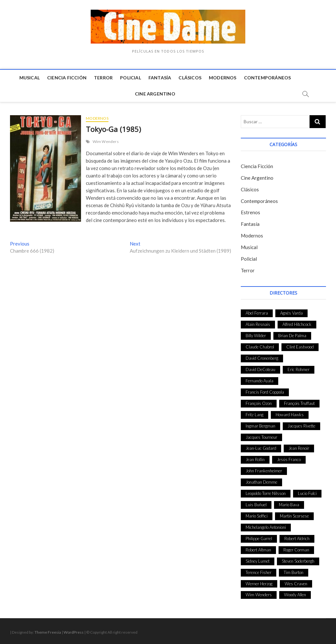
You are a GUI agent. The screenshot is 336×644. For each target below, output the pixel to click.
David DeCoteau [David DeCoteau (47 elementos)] (260, 369)
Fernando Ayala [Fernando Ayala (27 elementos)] (260, 381)
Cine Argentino (155, 94)
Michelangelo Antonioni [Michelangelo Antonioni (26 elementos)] (266, 527)
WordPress (74, 632)
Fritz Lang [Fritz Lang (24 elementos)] (255, 415)
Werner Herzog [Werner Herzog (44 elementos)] (259, 584)
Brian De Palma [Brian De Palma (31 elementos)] (292, 336)
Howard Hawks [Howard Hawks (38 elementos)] (290, 415)
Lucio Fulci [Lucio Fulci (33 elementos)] (307, 493)
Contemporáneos (268, 78)
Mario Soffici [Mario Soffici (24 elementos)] (257, 516)
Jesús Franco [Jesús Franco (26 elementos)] (289, 459)
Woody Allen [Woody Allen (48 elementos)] (295, 595)
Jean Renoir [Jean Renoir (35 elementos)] (299, 448)
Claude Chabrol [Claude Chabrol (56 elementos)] (260, 347)
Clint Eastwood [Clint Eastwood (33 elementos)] (300, 347)
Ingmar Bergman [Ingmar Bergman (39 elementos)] (260, 426)
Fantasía (160, 78)
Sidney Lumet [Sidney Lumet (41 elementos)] (258, 561)
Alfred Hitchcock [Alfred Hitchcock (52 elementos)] (297, 324)
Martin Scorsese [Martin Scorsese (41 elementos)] (294, 516)
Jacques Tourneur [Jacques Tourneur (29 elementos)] (261, 437)
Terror (103, 78)
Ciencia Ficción (67, 78)
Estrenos (250, 212)
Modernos (223, 78)
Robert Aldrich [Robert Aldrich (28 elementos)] (297, 538)
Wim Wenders (106, 141)
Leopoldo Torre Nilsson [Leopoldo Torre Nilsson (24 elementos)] (266, 493)
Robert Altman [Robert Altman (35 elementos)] (258, 550)
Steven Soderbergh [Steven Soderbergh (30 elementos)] (298, 561)
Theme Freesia (48, 632)
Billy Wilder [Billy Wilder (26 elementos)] (256, 336)
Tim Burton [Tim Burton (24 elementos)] (294, 572)
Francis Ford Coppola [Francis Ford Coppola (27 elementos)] (265, 392)
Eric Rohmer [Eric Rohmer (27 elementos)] (299, 369)
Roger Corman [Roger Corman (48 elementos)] (296, 550)
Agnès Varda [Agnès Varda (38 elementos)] (291, 313)
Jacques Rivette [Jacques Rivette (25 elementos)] (301, 426)
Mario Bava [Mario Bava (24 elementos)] (289, 505)
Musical (30, 78)
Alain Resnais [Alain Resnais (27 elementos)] (258, 324)
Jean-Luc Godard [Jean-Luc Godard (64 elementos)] (261, 448)
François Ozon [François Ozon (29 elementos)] (259, 403)
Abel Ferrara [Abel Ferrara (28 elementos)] (257, 313)
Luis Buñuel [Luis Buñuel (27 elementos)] (256, 505)
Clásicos (190, 78)
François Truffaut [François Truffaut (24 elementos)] (299, 403)
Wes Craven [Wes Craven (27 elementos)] (296, 584)
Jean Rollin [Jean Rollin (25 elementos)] (255, 459)
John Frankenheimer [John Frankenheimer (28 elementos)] (264, 471)
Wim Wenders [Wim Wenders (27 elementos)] (259, 595)
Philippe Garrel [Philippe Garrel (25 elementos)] (259, 538)
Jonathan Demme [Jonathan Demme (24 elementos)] (261, 482)
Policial (131, 78)
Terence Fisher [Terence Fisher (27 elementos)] (259, 572)
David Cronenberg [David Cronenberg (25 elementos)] (262, 358)
